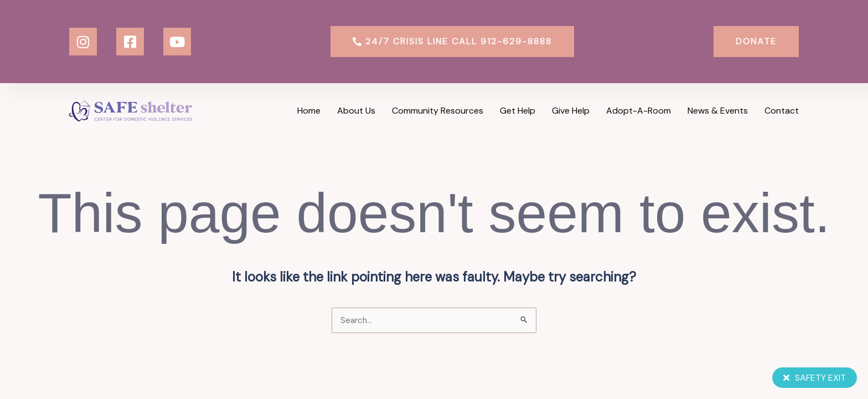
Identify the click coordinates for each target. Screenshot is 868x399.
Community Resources (438, 111)
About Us (356, 111)
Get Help (518, 111)
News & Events (718, 111)
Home (309, 111)
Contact (782, 111)
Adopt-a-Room (639, 111)
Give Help (571, 111)
